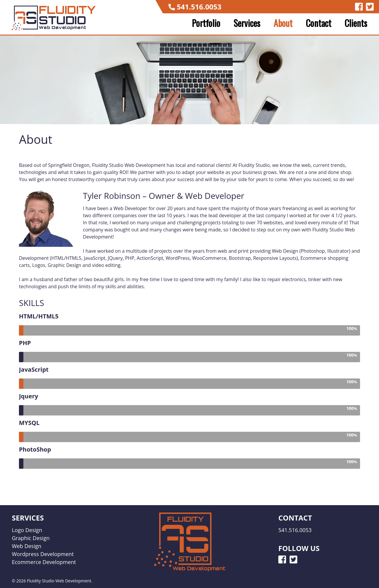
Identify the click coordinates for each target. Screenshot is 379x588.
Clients (356, 23)
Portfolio (206, 23)
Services (247, 23)
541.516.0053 (199, 7)
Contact (319, 23)
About (283, 23)
